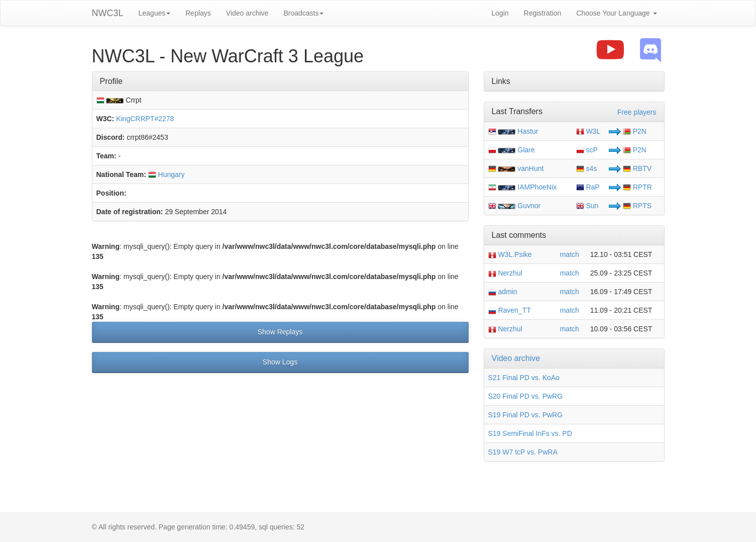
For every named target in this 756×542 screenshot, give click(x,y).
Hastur (528, 131)
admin (503, 292)
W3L (588, 131)
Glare (526, 150)
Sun (587, 206)
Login (500, 13)
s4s (587, 168)
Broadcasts (303, 13)
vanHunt (530, 168)
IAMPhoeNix (537, 187)
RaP (588, 187)
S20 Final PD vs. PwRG (526, 396)
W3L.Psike (510, 254)
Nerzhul (505, 273)
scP (587, 150)
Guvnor (529, 206)
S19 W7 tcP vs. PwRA (523, 452)
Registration (543, 13)
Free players (637, 112)
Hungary (167, 174)
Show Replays (280, 332)
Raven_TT (510, 310)
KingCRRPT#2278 (145, 119)
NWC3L (108, 13)
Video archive (247, 13)
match (570, 254)
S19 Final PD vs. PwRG (526, 415)
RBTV (637, 168)
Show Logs (280, 362)
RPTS (637, 206)
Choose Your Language (616, 13)
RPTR (637, 187)
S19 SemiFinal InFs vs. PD (530, 433)
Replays (198, 13)
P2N (635, 131)
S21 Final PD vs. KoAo (524, 378)
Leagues (155, 13)
